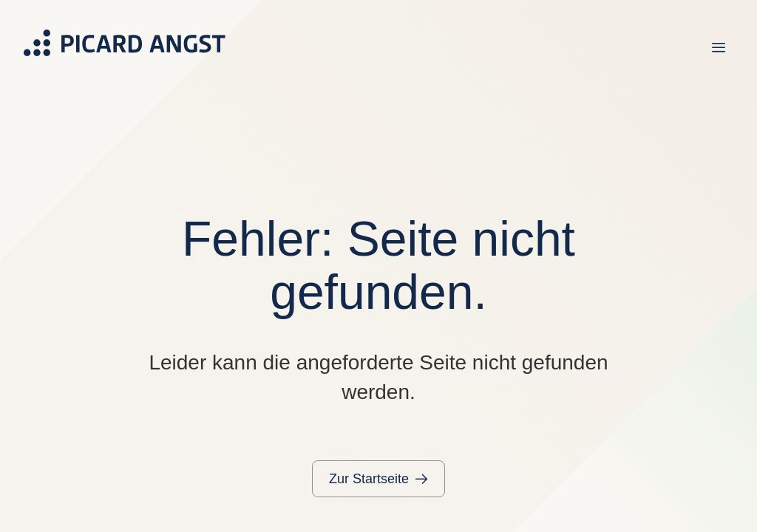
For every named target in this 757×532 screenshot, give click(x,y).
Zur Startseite (369, 479)
